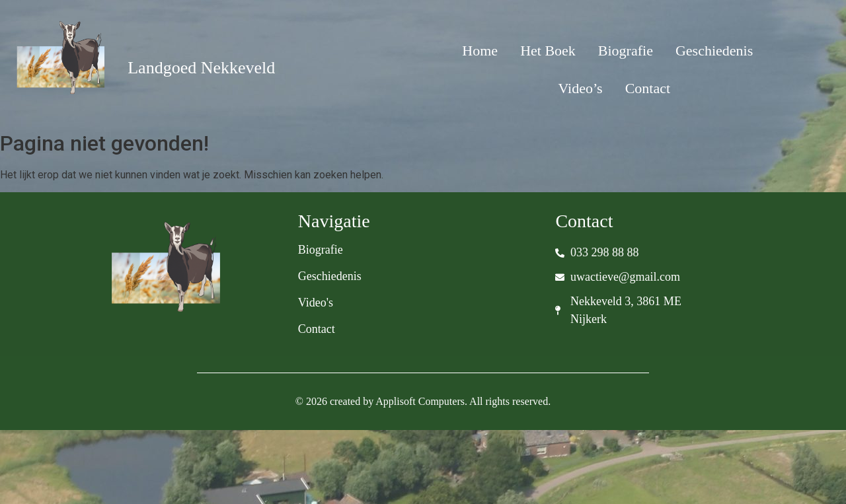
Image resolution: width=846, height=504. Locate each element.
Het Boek (548, 51)
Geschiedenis (714, 51)
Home (480, 51)
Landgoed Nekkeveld (201, 68)
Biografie (626, 51)
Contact (648, 88)
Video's (316, 303)
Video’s (581, 88)
